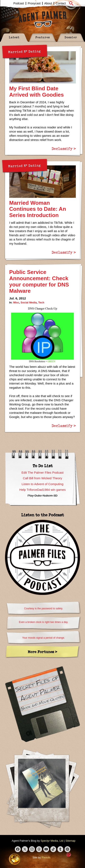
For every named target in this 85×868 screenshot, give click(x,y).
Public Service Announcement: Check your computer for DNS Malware (39, 281)
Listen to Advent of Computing (42, 484)
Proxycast (34, 3)
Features (43, 37)
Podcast (19, 3)
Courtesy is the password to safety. (44, 608)
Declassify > (64, 148)
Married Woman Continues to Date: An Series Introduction (38, 209)
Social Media (29, 302)
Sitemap (70, 841)
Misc (16, 302)
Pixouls (46, 857)
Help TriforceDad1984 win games (43, 490)
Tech (41, 302)
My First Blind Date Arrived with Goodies (37, 92)
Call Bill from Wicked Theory (42, 478)
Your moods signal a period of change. (43, 638)
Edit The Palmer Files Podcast (42, 472)
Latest (14, 37)
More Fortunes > (42, 652)
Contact (61, 3)
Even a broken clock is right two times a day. (44, 622)
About (48, 3)
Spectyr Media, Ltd (52, 841)
